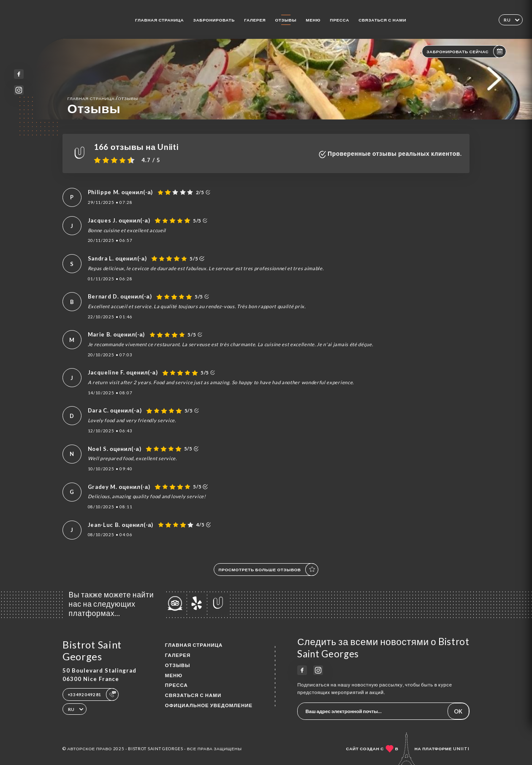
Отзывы (286, 20)
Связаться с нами (382, 20)
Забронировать (214, 20)
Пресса (339, 20)
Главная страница (160, 20)
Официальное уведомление (209, 705)
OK (458, 711)
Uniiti (461, 749)
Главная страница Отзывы (103, 98)
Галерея (255, 20)
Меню (313, 20)
